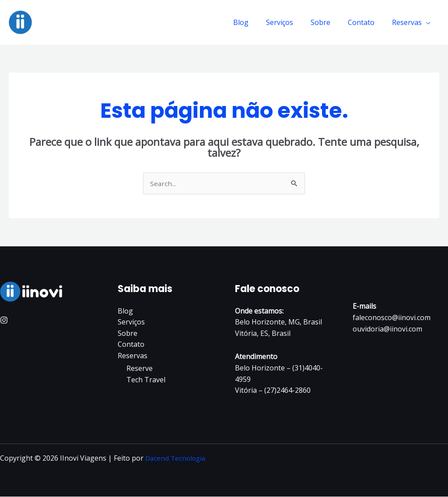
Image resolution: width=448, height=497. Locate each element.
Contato (366, 22)
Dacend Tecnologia (177, 458)
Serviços (292, 22)
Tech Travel (146, 380)
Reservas (409, 22)
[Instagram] (4, 321)
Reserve (140, 369)
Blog (257, 22)
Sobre (329, 22)
